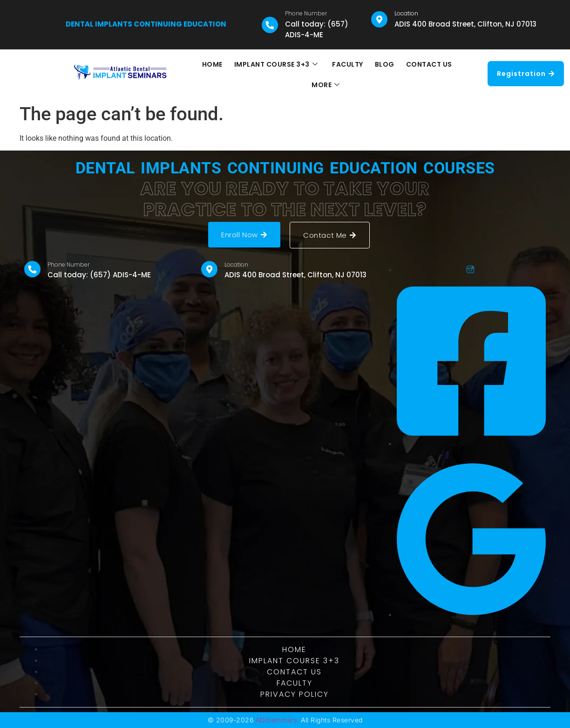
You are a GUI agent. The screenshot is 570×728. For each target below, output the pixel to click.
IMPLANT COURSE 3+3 (256, 74)
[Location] (379, 19)
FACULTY (327, 74)
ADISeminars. (277, 720)
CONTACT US (407, 74)
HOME (192, 74)
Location (406, 13)
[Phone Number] (270, 25)
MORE (456, 74)
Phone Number (306, 13)
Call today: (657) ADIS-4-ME (317, 29)
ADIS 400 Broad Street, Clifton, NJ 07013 (465, 24)
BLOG (363, 74)
